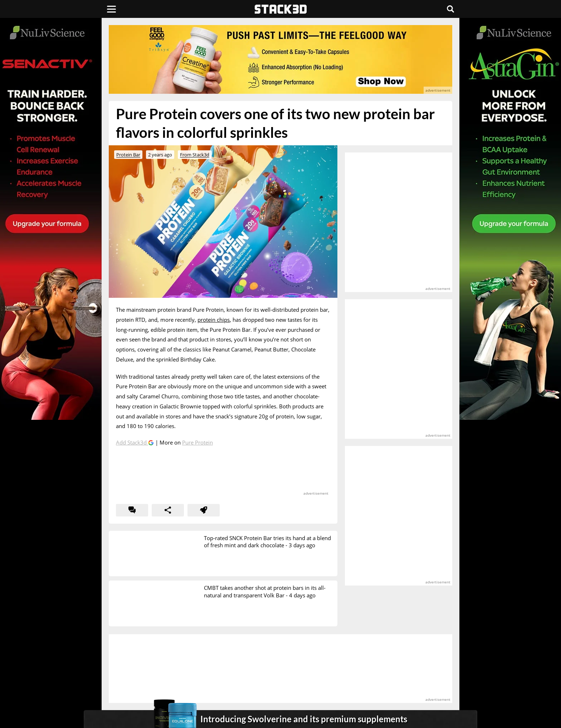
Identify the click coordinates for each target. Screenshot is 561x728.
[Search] (450, 9)
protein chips (214, 320)
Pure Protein (197, 442)
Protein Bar (128, 155)
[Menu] (111, 9)
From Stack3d (195, 155)
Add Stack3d (132, 442)
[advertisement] (57, 159)
